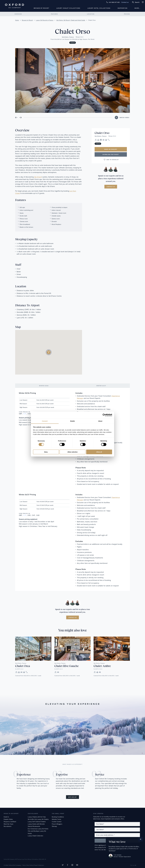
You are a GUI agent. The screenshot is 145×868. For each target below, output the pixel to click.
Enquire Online (8, 819)
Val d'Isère (65, 37)
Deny (46, 452)
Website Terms (56, 819)
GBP (20, 414)
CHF (33, 515)
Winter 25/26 (44, 386)
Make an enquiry (111, 149)
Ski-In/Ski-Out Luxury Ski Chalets (38, 819)
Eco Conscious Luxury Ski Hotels (38, 829)
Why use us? (72, 797)
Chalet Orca (23, 666)
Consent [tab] (45, 421)
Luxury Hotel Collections (99, 8)
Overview (18, 14)
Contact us (125, 2)
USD (29, 414)
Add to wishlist (111, 160)
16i (135, 865)
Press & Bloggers (57, 824)
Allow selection (72, 452)
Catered (73, 43)
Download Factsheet (111, 154)
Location (91, 14)
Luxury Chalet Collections (68, 8)
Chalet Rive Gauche (67, 666)
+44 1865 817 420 (113, 2)
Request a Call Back (10, 822)
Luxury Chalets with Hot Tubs (37, 817)
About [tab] (100, 421)
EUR (25, 414)
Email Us (6, 817)
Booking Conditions (58, 817)
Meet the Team (8, 824)
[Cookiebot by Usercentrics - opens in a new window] (104, 415)
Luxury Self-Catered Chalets (37, 822)
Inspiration (122, 8)
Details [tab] (72, 421)
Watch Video (124, 118)
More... (137, 8)
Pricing (127, 14)
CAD (38, 515)
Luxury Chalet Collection (35, 836)
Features (54, 14)
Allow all (99, 452)
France (72, 37)
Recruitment (7, 826)
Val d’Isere (38, 177)
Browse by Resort (41, 8)
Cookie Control (57, 822)
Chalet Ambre (102, 666)
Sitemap (54, 826)
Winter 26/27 (101, 386)
